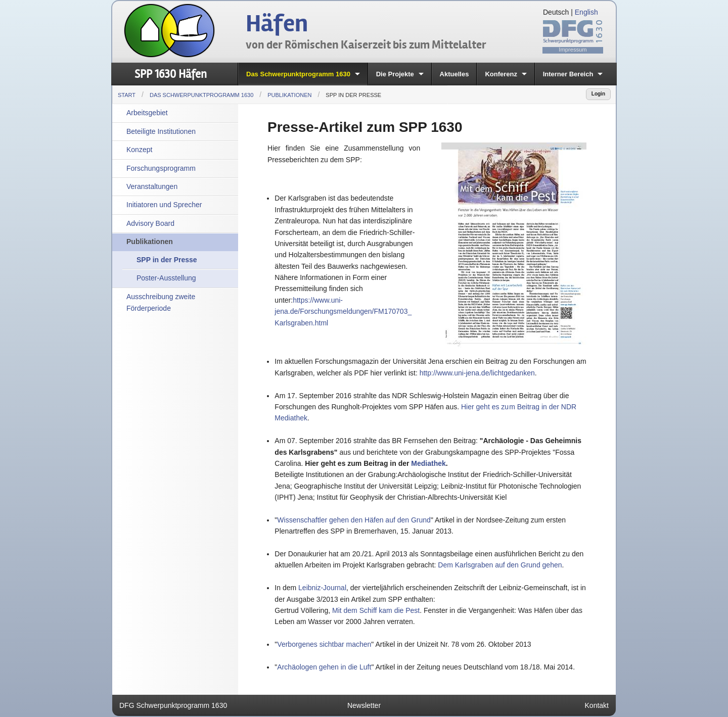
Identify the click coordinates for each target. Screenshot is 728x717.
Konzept (139, 150)
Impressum (573, 50)
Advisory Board (150, 223)
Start (127, 95)
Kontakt (597, 705)
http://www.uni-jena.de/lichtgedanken (477, 373)
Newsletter (364, 705)
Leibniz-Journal (322, 588)
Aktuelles (454, 74)
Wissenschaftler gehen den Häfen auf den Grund (354, 520)
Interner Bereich (568, 74)
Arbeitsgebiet (147, 113)
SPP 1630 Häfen (171, 74)
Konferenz (501, 74)
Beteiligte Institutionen (161, 131)
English (586, 12)
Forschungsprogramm (161, 168)
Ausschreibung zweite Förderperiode (161, 302)
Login (598, 94)
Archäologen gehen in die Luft (324, 667)
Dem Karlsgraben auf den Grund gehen (500, 565)
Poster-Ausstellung (166, 278)
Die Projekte (395, 74)
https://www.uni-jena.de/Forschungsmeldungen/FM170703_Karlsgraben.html (343, 312)
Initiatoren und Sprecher (164, 205)
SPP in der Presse (353, 95)
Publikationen (289, 95)
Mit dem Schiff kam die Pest (376, 610)
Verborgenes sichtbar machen (324, 644)
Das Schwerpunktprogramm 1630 (298, 74)
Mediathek (428, 463)
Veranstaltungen (152, 186)
